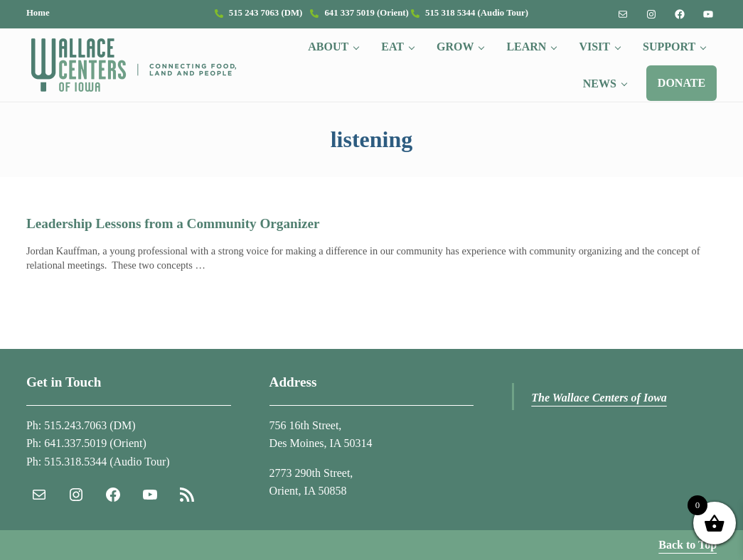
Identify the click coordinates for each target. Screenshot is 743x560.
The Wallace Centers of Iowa (599, 398)
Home (38, 13)
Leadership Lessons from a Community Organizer (173, 224)
